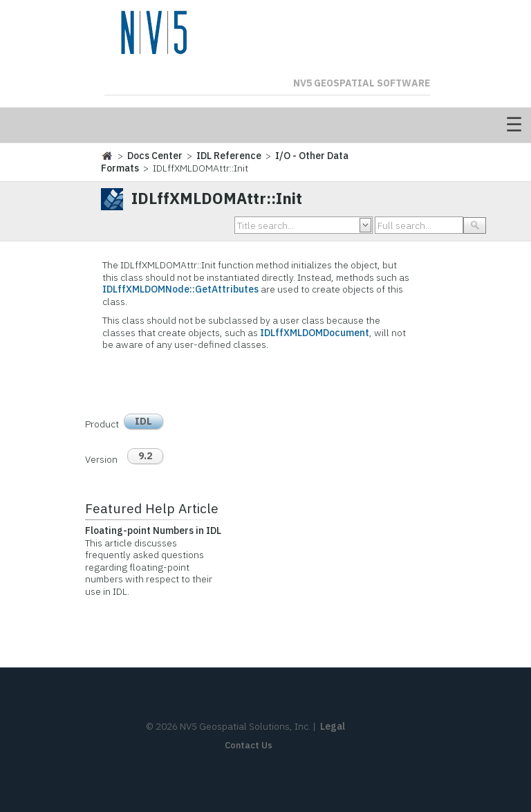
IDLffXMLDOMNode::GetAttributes (180, 289)
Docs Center (155, 156)
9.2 (145, 456)
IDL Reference (229, 156)
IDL (143, 421)
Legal (333, 726)
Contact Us (249, 745)
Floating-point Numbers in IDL (153, 530)
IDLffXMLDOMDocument (315, 333)
